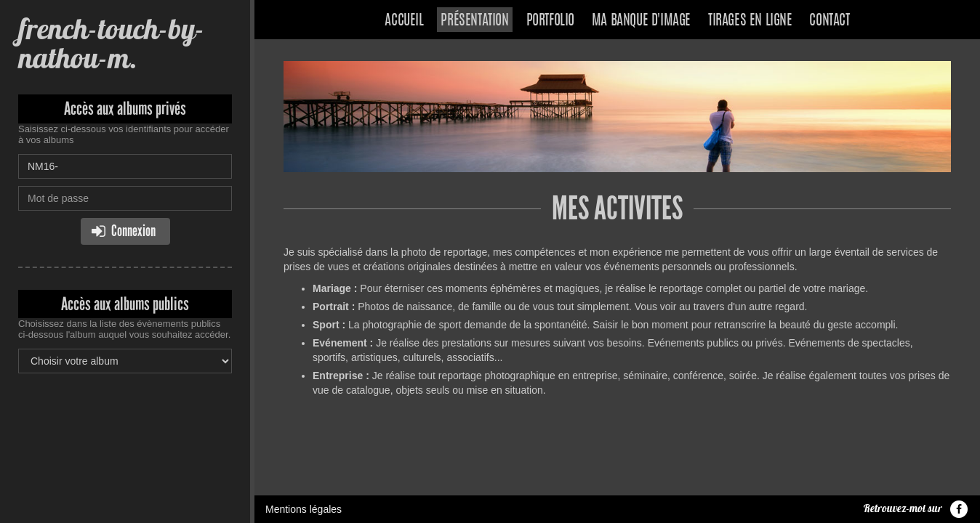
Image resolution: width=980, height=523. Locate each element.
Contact (829, 21)
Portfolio (550, 21)
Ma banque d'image (641, 21)
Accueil (404, 21)
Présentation (474, 21)
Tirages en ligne (750, 21)
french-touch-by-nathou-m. (111, 43)
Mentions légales (304, 509)
